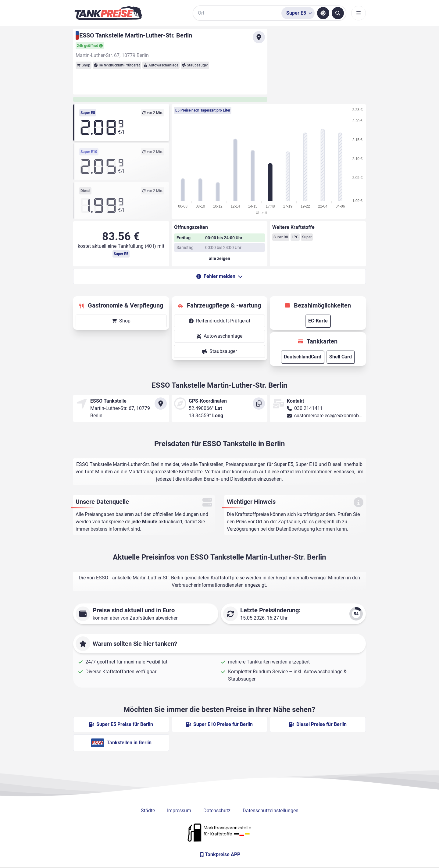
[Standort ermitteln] (323, 13)
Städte (148, 811)
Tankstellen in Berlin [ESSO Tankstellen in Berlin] (121, 743)
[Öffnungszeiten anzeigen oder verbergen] (220, 258)
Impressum (179, 811)
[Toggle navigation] (359, 13)
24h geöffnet (90, 46)
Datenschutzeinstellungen (271, 811)
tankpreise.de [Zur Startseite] (116, 522)
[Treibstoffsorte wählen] (298, 13)
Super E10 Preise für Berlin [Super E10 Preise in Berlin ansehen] (219, 724)
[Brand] (108, 13)
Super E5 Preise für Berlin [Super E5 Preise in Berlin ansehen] (121, 724)
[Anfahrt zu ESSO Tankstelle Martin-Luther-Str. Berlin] (259, 37)
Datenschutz (217, 811)
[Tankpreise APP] (220, 855)
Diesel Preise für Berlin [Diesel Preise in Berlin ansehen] (318, 724)
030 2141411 (309, 408)
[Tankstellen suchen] (338, 13)
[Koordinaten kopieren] (259, 404)
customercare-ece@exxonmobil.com (333, 416)
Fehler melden (220, 276)
